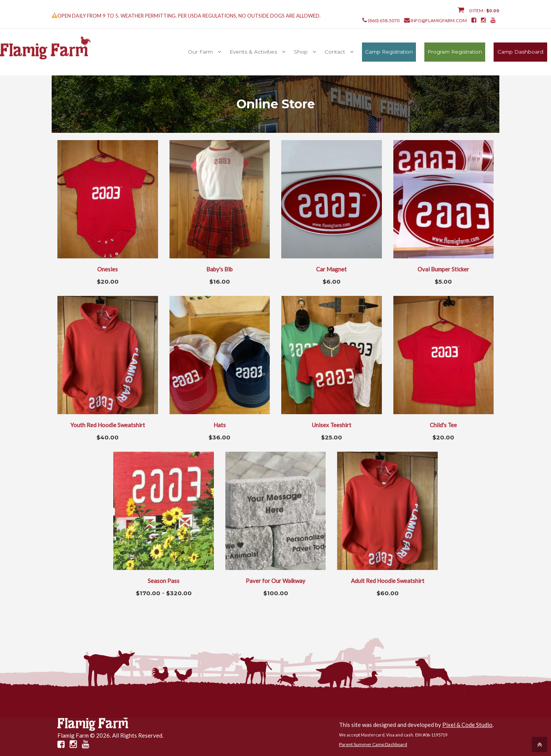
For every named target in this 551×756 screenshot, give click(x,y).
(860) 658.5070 (384, 20)
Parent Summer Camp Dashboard (373, 744)
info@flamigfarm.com (439, 20)
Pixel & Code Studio (467, 725)
